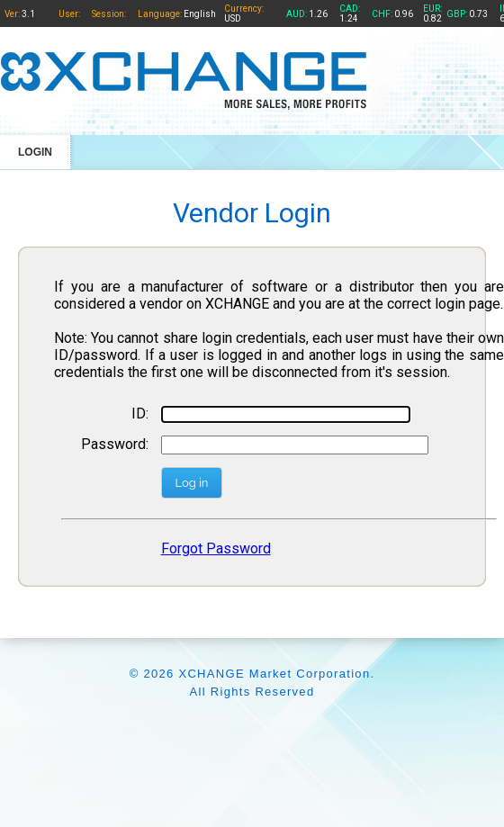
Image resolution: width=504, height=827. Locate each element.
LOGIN (35, 152)
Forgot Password (216, 548)
